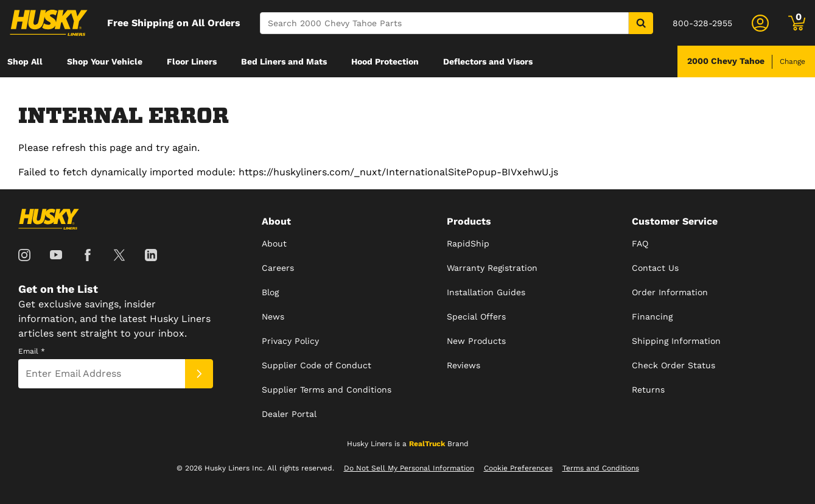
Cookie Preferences (518, 468)
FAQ (640, 243)
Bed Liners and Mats (284, 61)
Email (32, 351)
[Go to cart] (797, 23)
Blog (270, 292)
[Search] (444, 23)
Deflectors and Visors (488, 61)
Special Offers (476, 317)
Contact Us (655, 268)
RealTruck (427, 444)
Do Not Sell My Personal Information (409, 468)
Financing (652, 317)
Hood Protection (385, 61)
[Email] (102, 374)
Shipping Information (676, 341)
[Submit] (199, 374)
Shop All (25, 61)
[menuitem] (25, 61)
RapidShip (468, 243)
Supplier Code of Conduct (317, 365)
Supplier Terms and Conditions (327, 390)
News (273, 317)
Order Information (670, 292)
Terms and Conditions (601, 468)
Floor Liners (192, 61)
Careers (278, 268)
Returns (648, 390)
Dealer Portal (289, 414)
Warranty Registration (492, 268)
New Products (476, 341)
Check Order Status (673, 365)
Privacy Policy (290, 341)
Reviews (463, 365)
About (274, 243)
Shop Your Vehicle (105, 61)
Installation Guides (486, 292)
